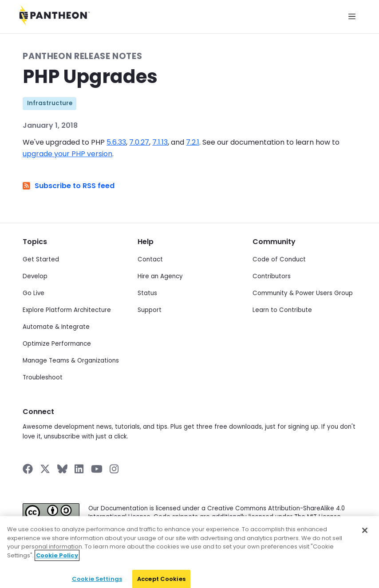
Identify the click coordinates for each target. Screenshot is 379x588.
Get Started (41, 259)
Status (147, 293)
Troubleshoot (43, 377)
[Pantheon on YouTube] (97, 469)
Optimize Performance (57, 344)
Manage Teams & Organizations (71, 361)
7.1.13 (160, 142)
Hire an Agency (160, 276)
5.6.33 (116, 142)
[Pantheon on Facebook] (28, 469)
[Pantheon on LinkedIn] (79, 469)
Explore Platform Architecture (67, 310)
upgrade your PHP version (67, 154)
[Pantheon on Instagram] (114, 469)
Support (150, 310)
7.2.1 (193, 142)
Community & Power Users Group (303, 293)
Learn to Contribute (282, 310)
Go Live (34, 293)
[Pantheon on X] (45, 469)
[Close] (365, 548)
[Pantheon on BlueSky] (62, 469)
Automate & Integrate (56, 327)
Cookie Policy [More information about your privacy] (57, 573)
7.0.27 (139, 142)
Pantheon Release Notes (82, 56)
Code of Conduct (279, 259)
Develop (35, 276)
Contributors (272, 276)
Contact (150, 259)
